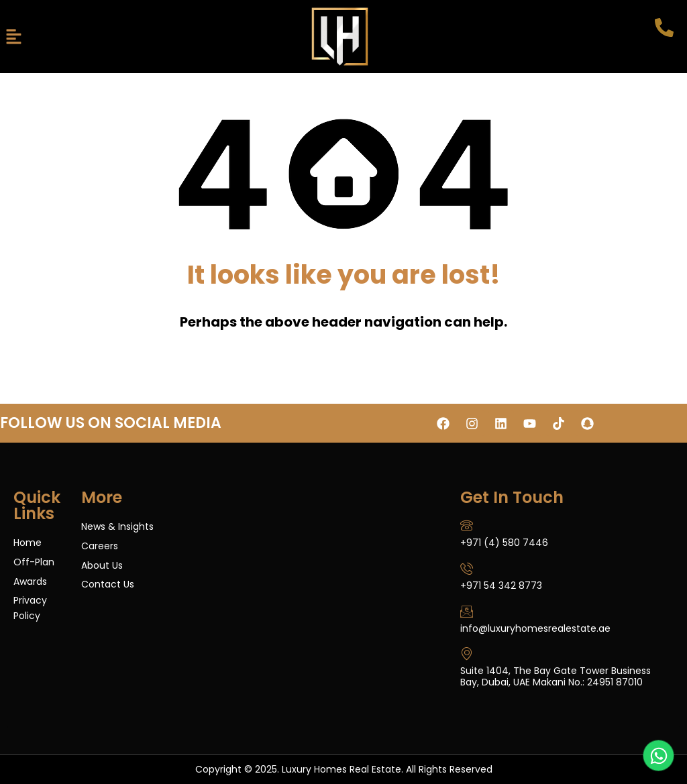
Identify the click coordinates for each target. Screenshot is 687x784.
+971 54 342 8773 (501, 585)
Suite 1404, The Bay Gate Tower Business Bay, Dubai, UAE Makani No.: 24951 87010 (556, 676)
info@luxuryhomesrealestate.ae (535, 628)
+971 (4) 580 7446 (504, 543)
